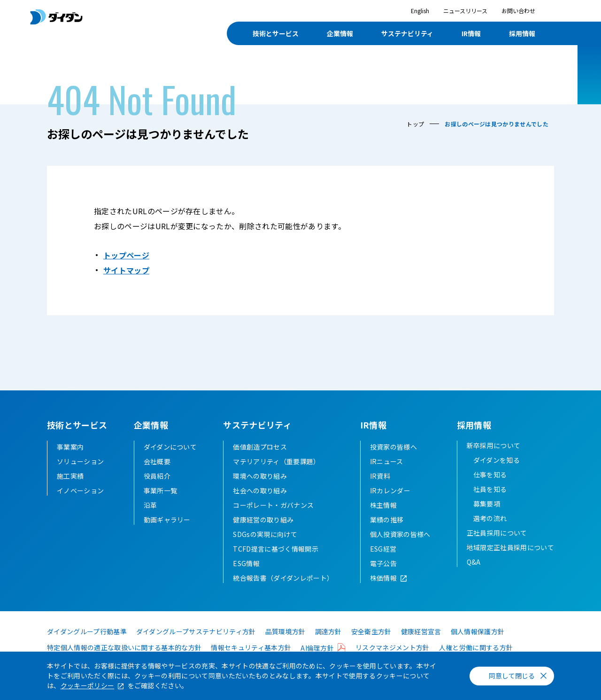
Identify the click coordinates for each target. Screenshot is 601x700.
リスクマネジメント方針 (393, 647)
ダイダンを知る (497, 460)
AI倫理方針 (317, 648)
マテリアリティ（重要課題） (276, 461)
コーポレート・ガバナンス (273, 505)
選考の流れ (490, 518)
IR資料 (380, 476)
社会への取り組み (260, 490)
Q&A (474, 562)
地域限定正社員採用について (510, 547)
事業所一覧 (161, 490)
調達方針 (328, 631)
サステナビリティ (407, 33)
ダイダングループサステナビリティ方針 (196, 631)
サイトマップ (126, 270)
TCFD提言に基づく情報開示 (275, 549)
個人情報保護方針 (478, 631)
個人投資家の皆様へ (400, 534)
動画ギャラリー (167, 520)
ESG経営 (383, 549)
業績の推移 (387, 520)
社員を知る (490, 489)
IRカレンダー (390, 490)
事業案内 (70, 447)
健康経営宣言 (421, 631)
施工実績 (70, 476)
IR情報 (471, 33)
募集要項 (487, 504)
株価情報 (383, 578)
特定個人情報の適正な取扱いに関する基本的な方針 (124, 647)
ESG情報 (246, 563)
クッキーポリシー (88, 685)
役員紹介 (157, 476)
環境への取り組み (260, 476)
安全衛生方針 (371, 631)
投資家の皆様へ (393, 447)
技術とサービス (276, 33)
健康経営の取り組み (263, 520)
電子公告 (383, 563)
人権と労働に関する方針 (476, 647)
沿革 (150, 505)
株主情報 (383, 505)
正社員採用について (497, 533)
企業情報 (340, 33)
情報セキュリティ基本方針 (251, 647)
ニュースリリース (465, 11)
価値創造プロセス (260, 447)
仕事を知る (490, 474)
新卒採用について (494, 445)
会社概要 (157, 461)
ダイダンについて (170, 447)
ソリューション (80, 461)
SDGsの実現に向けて (265, 534)
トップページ (126, 255)
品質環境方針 (285, 631)
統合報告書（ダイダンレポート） (283, 578)
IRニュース (387, 461)
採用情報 (522, 33)
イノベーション (80, 490)
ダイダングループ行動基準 (87, 631)
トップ (415, 124)
